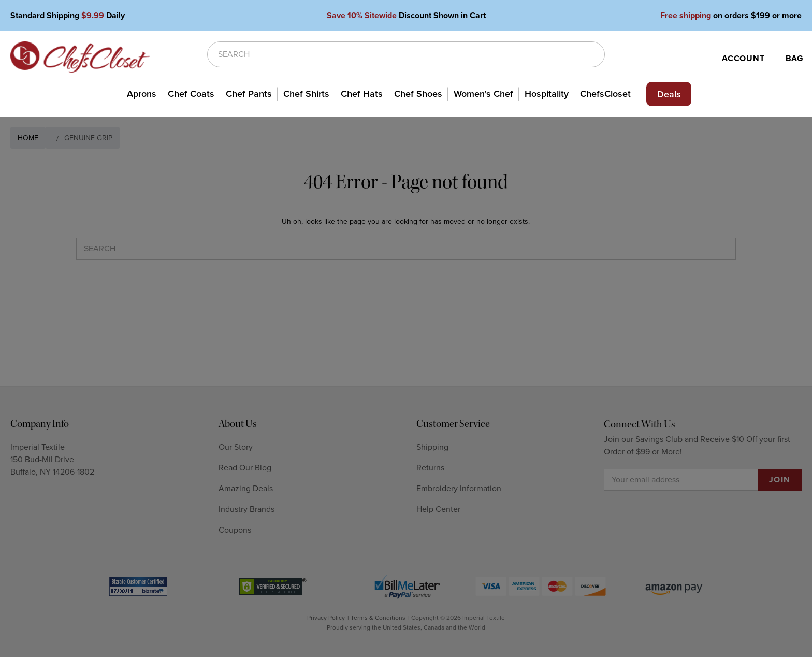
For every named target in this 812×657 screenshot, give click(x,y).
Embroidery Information (459, 489)
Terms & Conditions (378, 618)
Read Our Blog (245, 468)
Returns (430, 468)
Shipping (432, 447)
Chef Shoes (418, 94)
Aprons (142, 94)
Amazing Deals (246, 489)
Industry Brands (247, 509)
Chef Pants (249, 94)
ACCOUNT (743, 59)
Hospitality (547, 94)
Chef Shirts (306, 94)
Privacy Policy (326, 618)
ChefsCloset (605, 94)
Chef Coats (191, 94)
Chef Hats (362, 94)
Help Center (438, 509)
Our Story (236, 447)
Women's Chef (483, 94)
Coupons (235, 530)
